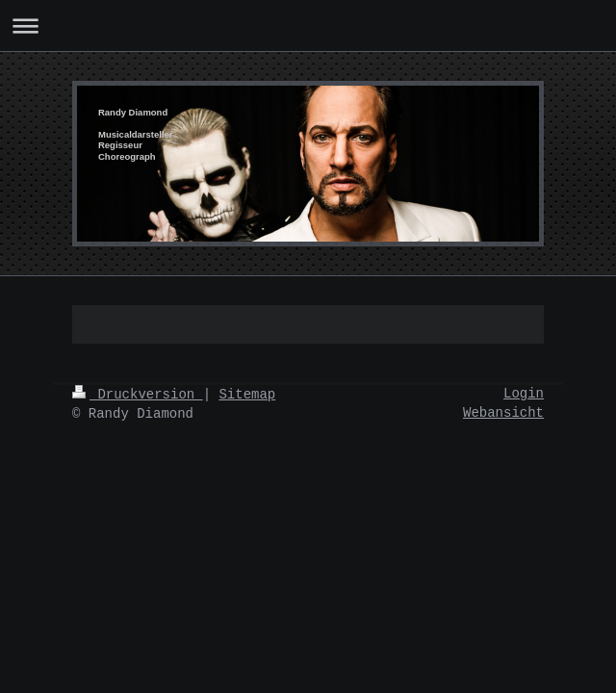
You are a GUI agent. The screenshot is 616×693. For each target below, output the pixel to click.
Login (524, 394)
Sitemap (247, 395)
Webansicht (503, 413)
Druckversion (138, 395)
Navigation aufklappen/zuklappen (308, 26)
